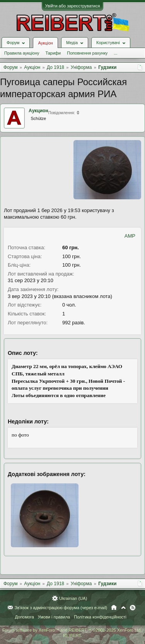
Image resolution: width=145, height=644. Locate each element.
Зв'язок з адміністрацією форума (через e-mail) (61, 608)
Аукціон (45, 43)
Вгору (123, 608)
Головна (114, 608)
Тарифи (53, 53)
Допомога (24, 617)
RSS (133, 608)
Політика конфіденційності (100, 617)
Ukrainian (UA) (73, 598)
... (115, 53)
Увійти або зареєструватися (73, 6)
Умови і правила (54, 617)
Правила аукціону (22, 53)
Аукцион (38, 111)
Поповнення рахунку (87, 53)
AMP (130, 236)
